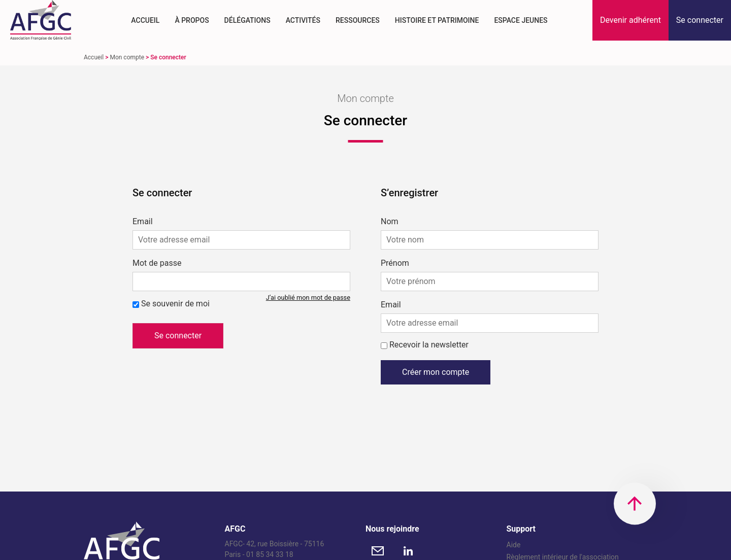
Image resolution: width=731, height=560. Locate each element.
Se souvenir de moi (175, 304)
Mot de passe (157, 263)
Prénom (395, 263)
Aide (514, 545)
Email (143, 222)
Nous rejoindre (392, 529)
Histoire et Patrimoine (437, 20)
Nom (390, 222)
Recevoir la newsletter (429, 345)
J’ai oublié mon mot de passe (308, 297)
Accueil (145, 20)
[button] (630, 20)
